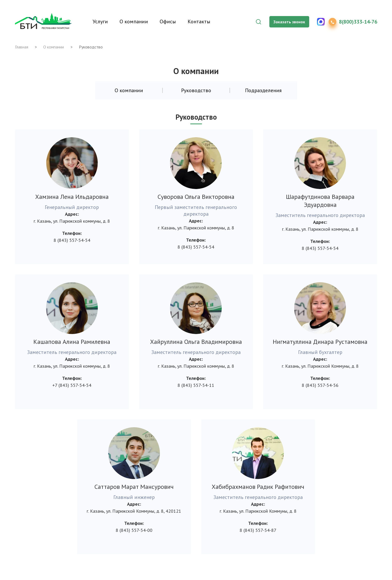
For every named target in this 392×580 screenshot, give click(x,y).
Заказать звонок (289, 22)
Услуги (100, 21)
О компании (134, 21)
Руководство (196, 90)
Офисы (168, 21)
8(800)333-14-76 (358, 22)
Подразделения (263, 90)
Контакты (199, 21)
